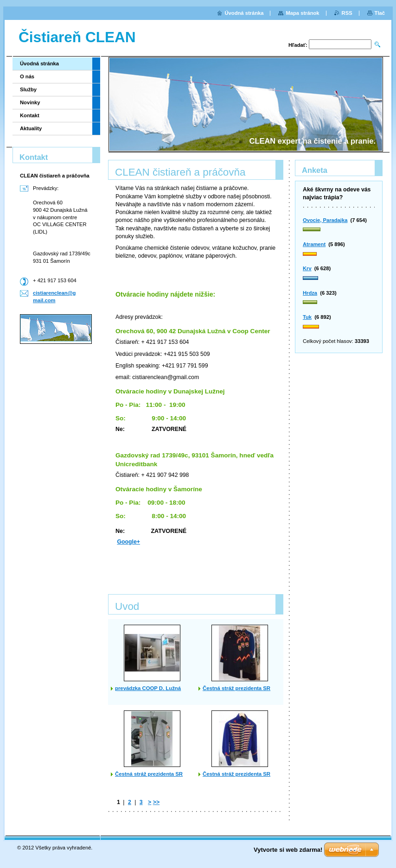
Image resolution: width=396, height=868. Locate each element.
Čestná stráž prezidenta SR (236, 688)
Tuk (307, 317)
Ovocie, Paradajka (325, 220)
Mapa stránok (302, 13)
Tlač (380, 13)
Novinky (30, 102)
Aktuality (31, 128)
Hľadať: (298, 45)
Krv (307, 268)
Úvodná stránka (39, 63)
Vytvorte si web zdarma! (288, 850)
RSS (347, 13)
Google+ (128, 542)
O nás (27, 76)
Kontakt (30, 115)
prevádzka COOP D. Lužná (148, 688)
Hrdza (310, 293)
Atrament (314, 244)
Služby (28, 89)
